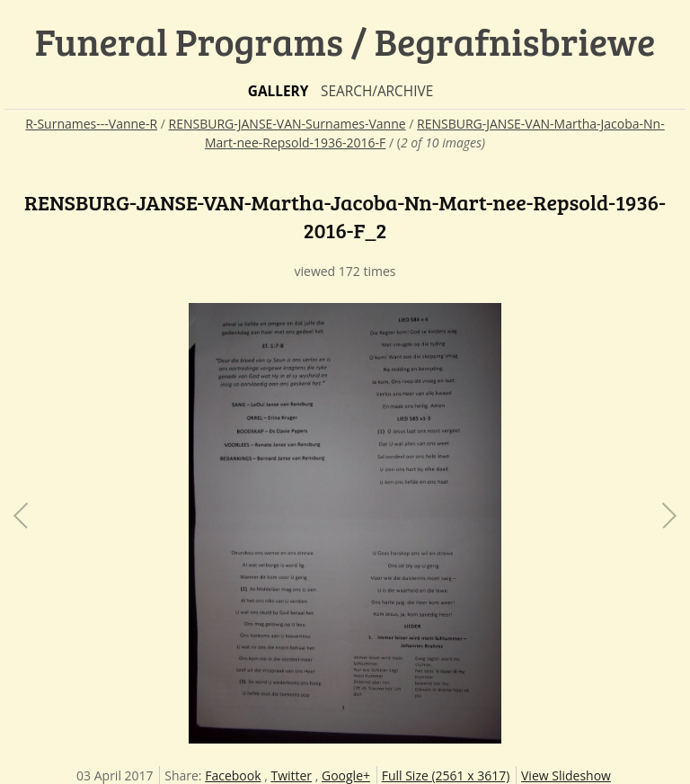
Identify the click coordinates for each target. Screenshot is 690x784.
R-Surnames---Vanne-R (91, 124)
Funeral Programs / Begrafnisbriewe (345, 41)
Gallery (279, 91)
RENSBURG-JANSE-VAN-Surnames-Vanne (287, 124)
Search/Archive (377, 91)
